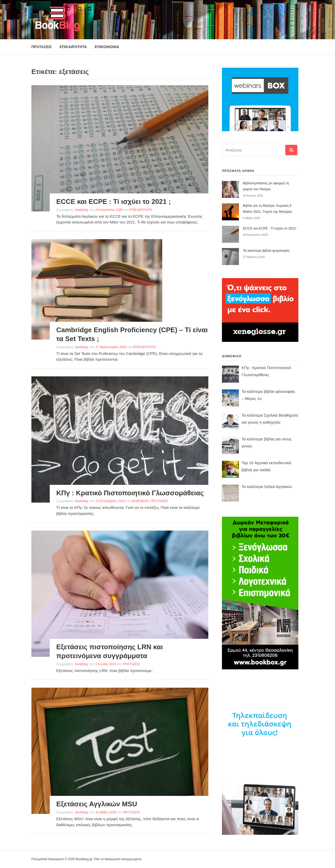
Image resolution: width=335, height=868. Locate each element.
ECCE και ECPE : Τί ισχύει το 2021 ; (113, 202)
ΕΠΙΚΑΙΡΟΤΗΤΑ (73, 47)
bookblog (82, 210)
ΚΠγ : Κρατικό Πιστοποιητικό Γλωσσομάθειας (130, 493)
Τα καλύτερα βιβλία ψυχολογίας (266, 251)
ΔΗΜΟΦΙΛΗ (140, 501)
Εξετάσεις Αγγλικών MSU (97, 804)
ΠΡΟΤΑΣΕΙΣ (42, 47)
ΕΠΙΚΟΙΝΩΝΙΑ (107, 47)
